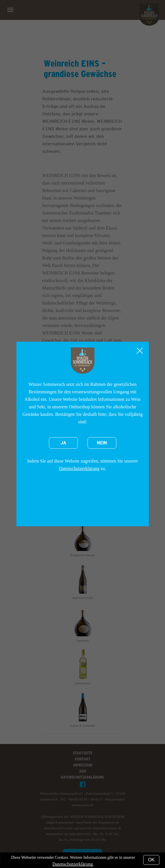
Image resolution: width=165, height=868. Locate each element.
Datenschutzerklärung (79, 468)
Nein (102, 443)
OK (151, 860)
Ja (63, 443)
